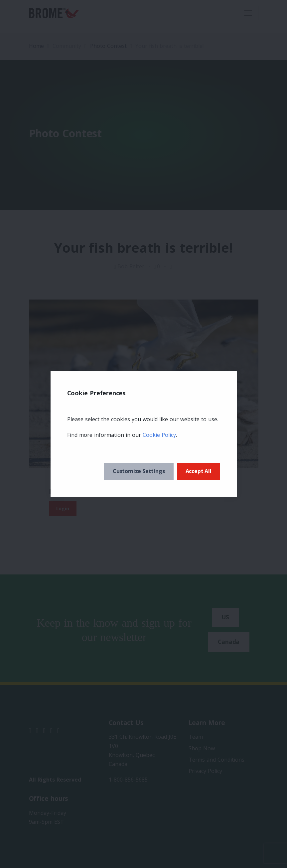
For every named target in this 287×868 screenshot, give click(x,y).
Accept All (199, 471)
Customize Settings (139, 471)
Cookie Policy (159, 435)
